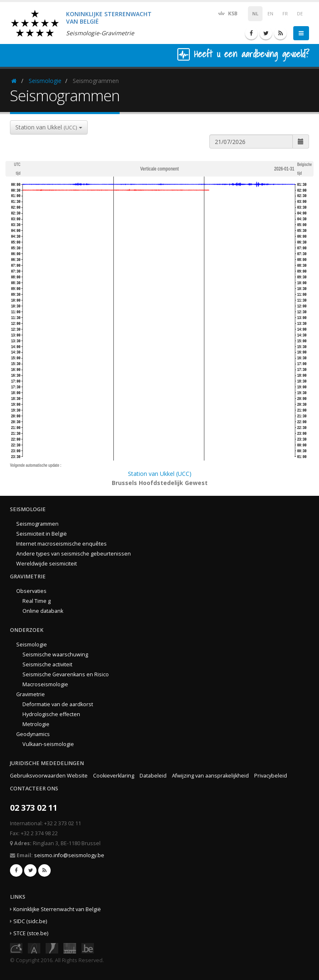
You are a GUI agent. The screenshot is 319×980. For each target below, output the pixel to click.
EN (270, 14)
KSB (227, 13)
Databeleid (153, 776)
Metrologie (36, 724)
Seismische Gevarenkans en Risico (66, 674)
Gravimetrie (31, 694)
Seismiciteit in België (42, 534)
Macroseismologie (45, 684)
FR (285, 14)
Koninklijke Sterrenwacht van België (57, 909)
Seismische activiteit (47, 664)
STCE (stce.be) (31, 933)
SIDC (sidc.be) (30, 921)
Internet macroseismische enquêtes (61, 544)
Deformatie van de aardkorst (58, 704)
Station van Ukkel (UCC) (160, 474)
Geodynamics (33, 734)
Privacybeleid (271, 776)
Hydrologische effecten (51, 714)
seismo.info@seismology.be (69, 855)
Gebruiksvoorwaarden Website (49, 776)
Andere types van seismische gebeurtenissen (74, 554)
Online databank (43, 611)
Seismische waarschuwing (55, 655)
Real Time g (37, 601)
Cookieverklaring (114, 776)
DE (300, 14)
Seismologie (45, 81)
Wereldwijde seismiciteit (47, 564)
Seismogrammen (37, 524)
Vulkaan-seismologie (48, 744)
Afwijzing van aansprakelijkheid (210, 776)
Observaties (31, 591)
